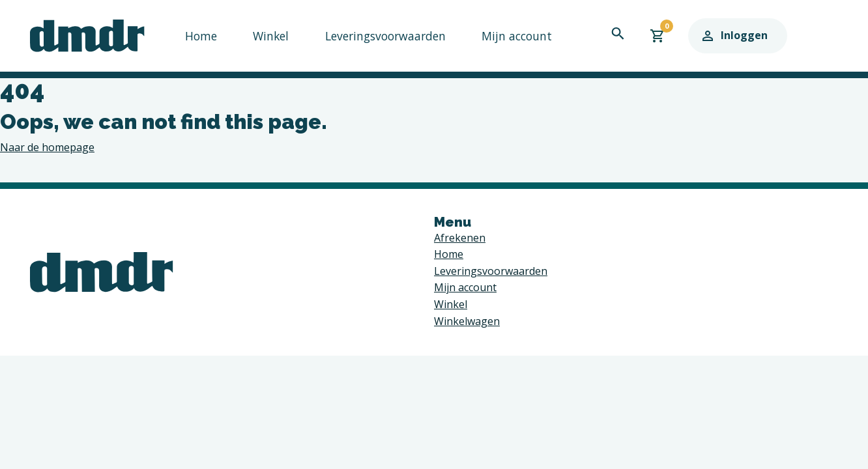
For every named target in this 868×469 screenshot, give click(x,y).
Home (199, 35)
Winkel (264, 35)
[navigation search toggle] (663, 33)
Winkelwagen (467, 321)
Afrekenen (460, 238)
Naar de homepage (47, 147)
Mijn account (493, 35)
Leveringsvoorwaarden (371, 35)
